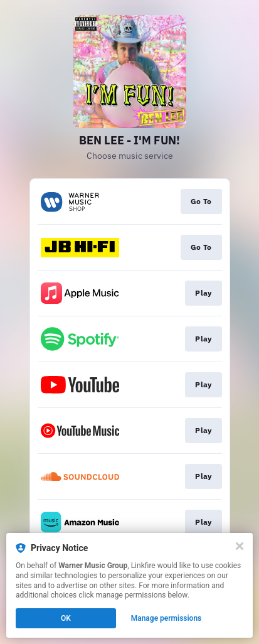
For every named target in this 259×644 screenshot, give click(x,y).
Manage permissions (166, 618)
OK (66, 618)
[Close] (240, 546)
